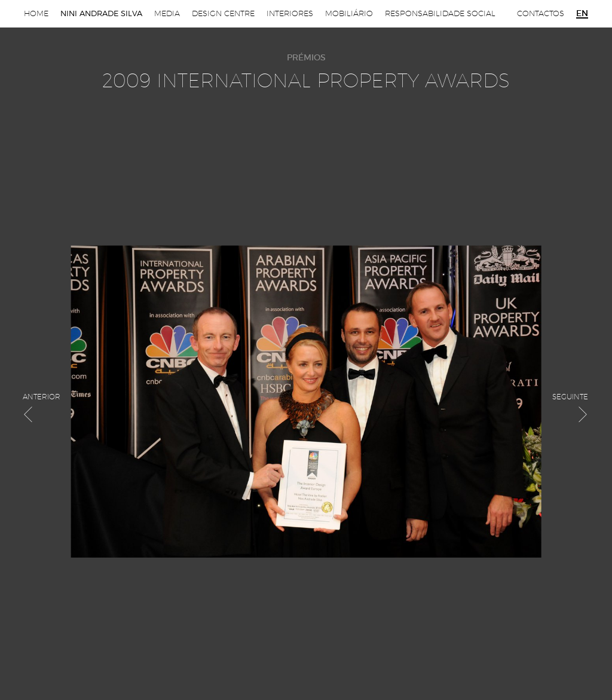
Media (167, 13)
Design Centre (223, 13)
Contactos (541, 13)
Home (36, 13)
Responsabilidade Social (440, 13)
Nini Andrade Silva (101, 13)
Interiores (290, 13)
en (582, 14)
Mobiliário (349, 13)
